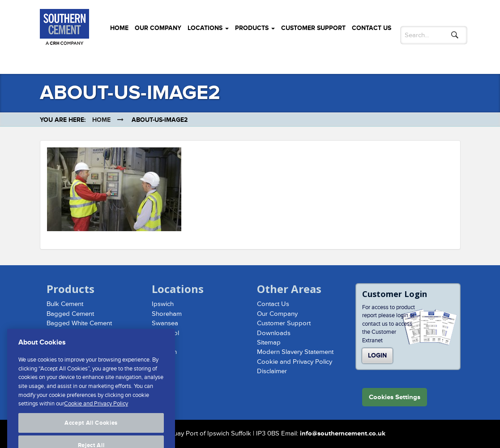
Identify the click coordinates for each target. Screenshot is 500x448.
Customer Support (313, 28)
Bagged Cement (70, 314)
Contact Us (372, 28)
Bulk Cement (65, 304)
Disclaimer (272, 371)
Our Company (158, 28)
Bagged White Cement (79, 323)
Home (119, 28)
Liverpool (165, 333)
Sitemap (269, 342)
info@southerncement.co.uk (343, 433)
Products (255, 28)
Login (377, 355)
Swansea (165, 323)
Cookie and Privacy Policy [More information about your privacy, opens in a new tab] (96, 414)
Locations (208, 28)
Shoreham (167, 314)
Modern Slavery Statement (295, 352)
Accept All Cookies (91, 433)
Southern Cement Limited (64, 28)
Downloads (274, 333)
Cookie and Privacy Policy (295, 362)
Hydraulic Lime (68, 333)
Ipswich (163, 304)
